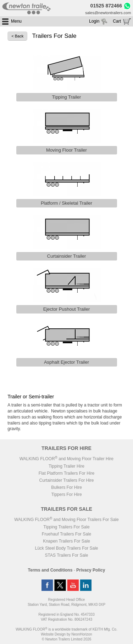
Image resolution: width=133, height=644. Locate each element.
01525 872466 (106, 6)
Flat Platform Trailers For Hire (66, 473)
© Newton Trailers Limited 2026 (67, 639)
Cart (117, 21)
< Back (17, 36)
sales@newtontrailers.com (108, 13)
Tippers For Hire (66, 494)
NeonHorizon (82, 634)
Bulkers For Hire (66, 487)
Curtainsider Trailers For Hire (66, 480)
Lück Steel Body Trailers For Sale (66, 548)
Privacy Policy (91, 570)
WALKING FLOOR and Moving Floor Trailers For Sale (66, 520)
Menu (16, 21)
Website (53, 634)
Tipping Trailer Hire (66, 466)
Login (94, 21)
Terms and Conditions (50, 570)
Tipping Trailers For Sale (66, 527)
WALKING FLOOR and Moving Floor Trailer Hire (66, 459)
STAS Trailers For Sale (67, 555)
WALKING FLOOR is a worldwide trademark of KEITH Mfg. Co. (66, 629)
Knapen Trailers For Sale (66, 541)
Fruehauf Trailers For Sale (66, 534)
